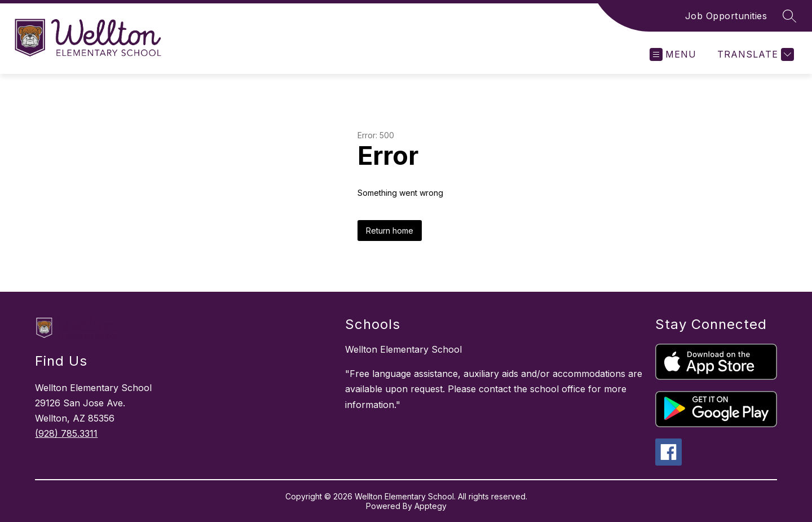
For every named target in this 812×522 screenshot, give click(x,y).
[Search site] (789, 16)
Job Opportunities (726, 16)
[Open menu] (673, 54)
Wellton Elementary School (403, 349)
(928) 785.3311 (66, 433)
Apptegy (431, 506)
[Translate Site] (754, 54)
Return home (390, 231)
